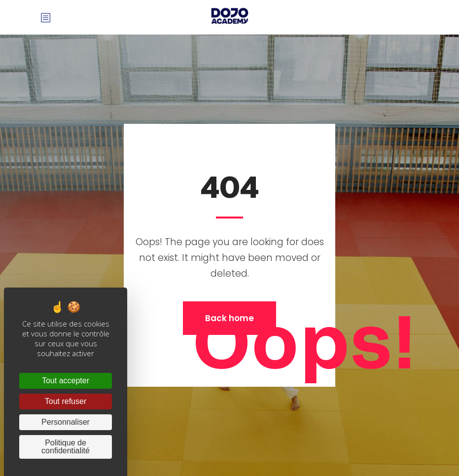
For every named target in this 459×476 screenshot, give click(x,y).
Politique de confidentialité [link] (66, 447)
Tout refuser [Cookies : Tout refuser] (66, 401)
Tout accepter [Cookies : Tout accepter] (66, 381)
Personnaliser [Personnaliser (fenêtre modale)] (66, 422)
